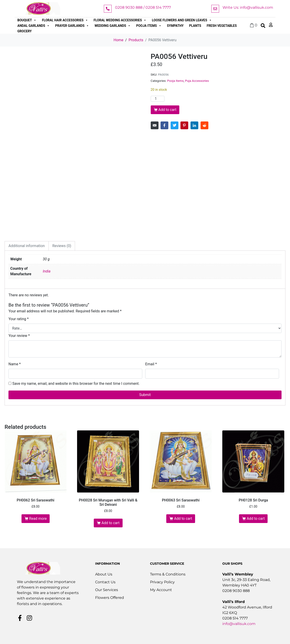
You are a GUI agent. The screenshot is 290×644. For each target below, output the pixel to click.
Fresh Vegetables (222, 26)
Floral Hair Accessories (65, 20)
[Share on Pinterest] (184, 125)
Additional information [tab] (27, 246)
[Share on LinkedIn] (194, 125)
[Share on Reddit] (204, 125)
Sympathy (175, 26)
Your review (19, 336)
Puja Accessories (197, 81)
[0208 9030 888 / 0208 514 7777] (108, 9)
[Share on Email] (155, 125)
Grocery (25, 31)
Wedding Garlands (113, 26)
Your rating (19, 319)
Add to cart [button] (111, 523)
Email (151, 364)
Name (15, 364)
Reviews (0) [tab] (62, 246)
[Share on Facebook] (164, 125)
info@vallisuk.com (239, 624)
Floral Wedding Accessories (120, 20)
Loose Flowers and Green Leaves (182, 20)
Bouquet (27, 20)
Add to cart (167, 110)
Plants (195, 26)
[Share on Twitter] (175, 125)
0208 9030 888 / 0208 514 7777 (143, 7)
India (47, 271)
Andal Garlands (34, 26)
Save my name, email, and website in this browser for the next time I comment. (76, 384)
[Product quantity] (158, 99)
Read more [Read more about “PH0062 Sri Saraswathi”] (38, 519)
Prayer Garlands (72, 26)
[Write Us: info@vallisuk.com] (215, 9)
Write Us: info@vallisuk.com (248, 7)
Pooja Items (149, 26)
